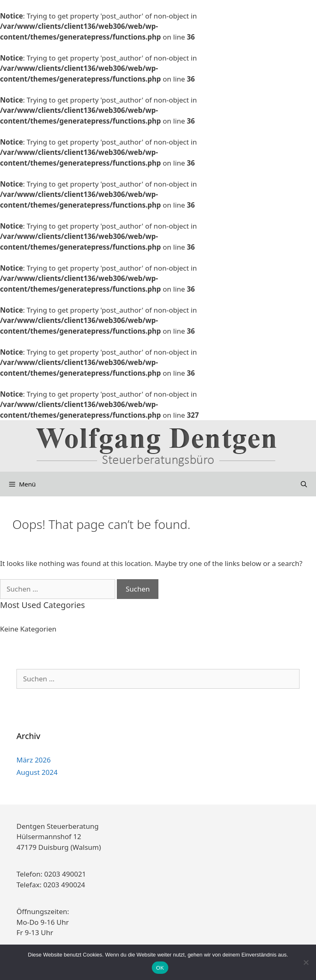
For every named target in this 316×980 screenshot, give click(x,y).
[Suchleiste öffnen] (304, 484)
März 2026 (34, 760)
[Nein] (306, 962)
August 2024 (37, 772)
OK (160, 968)
